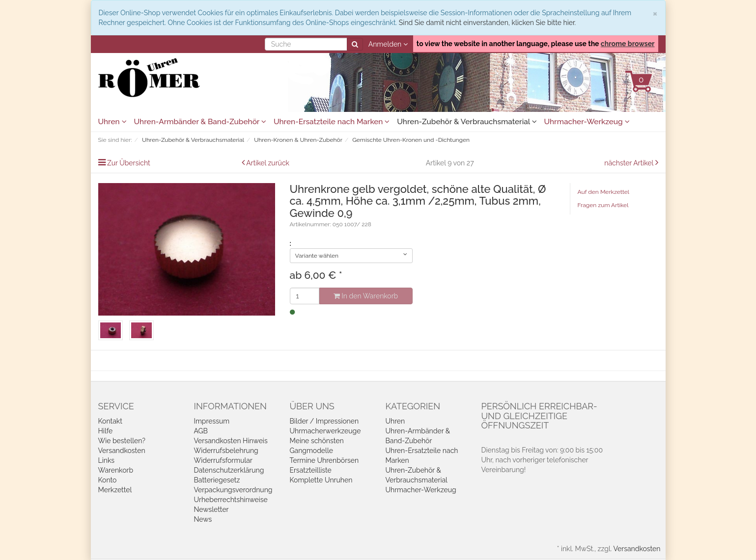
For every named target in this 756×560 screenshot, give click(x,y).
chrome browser (628, 44)
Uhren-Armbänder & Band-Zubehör (200, 122)
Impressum (212, 421)
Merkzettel (115, 490)
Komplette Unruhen (321, 480)
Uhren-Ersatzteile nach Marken (332, 122)
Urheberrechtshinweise (231, 500)
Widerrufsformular (223, 460)
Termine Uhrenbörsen (324, 460)
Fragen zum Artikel (603, 205)
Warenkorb (116, 470)
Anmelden (388, 44)
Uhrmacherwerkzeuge (325, 431)
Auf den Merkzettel (603, 192)
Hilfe (106, 431)
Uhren (112, 122)
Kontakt (110, 421)
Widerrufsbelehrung (226, 451)
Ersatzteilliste (311, 470)
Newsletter (211, 509)
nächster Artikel (630, 163)
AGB (201, 431)
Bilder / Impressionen (324, 421)
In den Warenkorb (366, 296)
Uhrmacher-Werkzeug (587, 122)
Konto (108, 480)
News (203, 519)
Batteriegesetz (217, 480)
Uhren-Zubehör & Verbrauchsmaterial (467, 122)
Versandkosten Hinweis (231, 441)
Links (107, 460)
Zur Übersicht (129, 163)
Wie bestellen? (122, 441)
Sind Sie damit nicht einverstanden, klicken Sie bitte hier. (487, 23)
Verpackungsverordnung (233, 490)
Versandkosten (122, 451)
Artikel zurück (268, 163)
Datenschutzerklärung (229, 470)
